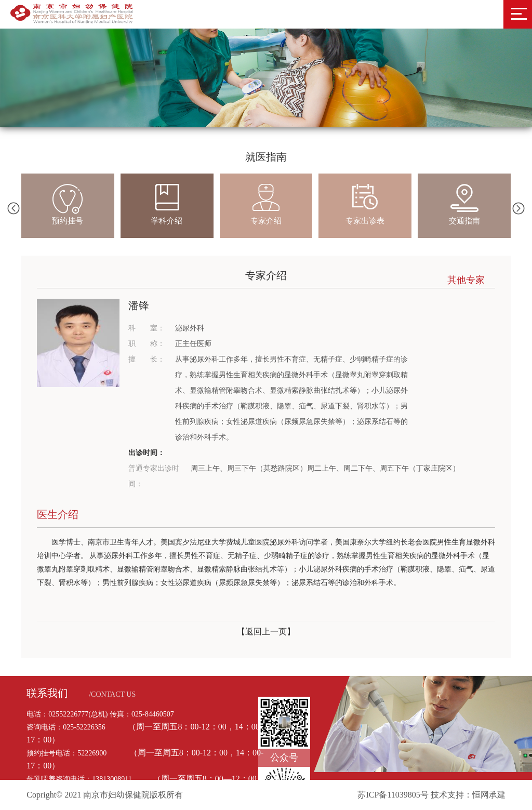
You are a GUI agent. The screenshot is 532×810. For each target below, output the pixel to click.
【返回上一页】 (266, 632)
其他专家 (466, 280)
